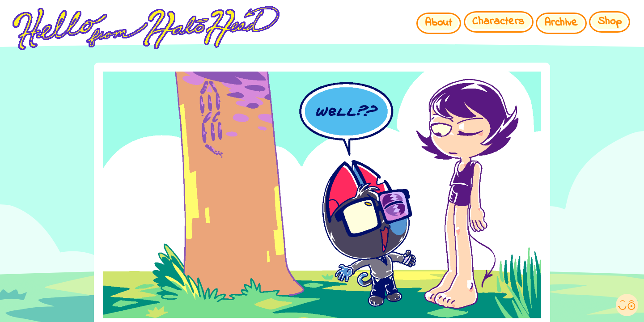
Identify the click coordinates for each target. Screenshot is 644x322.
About (439, 23)
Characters (498, 22)
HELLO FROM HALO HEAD (270, 28)
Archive (561, 23)
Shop (610, 22)
